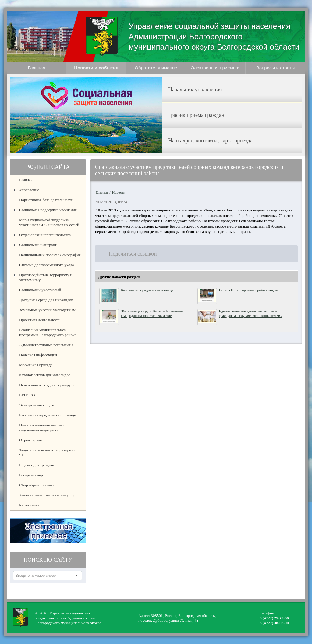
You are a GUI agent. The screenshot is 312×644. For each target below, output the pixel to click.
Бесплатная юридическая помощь (48, 415)
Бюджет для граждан (37, 465)
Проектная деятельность (40, 320)
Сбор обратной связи (37, 485)
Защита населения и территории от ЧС (49, 453)
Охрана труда (30, 440)
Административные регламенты (46, 345)
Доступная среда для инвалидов (46, 300)
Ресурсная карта (33, 475)
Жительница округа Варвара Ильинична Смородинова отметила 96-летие (152, 313)
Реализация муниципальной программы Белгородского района (48, 332)
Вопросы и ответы (275, 68)
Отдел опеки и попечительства (45, 235)
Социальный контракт (38, 245)
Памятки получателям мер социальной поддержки (41, 428)
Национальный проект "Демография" (51, 255)
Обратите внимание (156, 68)
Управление (29, 190)
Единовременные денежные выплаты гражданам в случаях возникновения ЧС (250, 313)
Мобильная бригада (36, 365)
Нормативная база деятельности (46, 200)
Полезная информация (38, 355)
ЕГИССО (27, 395)
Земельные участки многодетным (47, 310)
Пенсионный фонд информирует (47, 385)
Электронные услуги (37, 405)
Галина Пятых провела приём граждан (249, 290)
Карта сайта (29, 505)
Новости (119, 193)
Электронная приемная (216, 68)
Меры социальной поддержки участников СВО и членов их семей (49, 222)
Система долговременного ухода (47, 265)
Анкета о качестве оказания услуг (48, 495)
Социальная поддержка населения (48, 210)
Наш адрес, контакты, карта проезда (210, 141)
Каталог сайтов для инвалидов (45, 375)
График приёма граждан (196, 115)
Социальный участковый (40, 290)
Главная (36, 68)
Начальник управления (195, 89)
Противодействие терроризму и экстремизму (46, 277)
